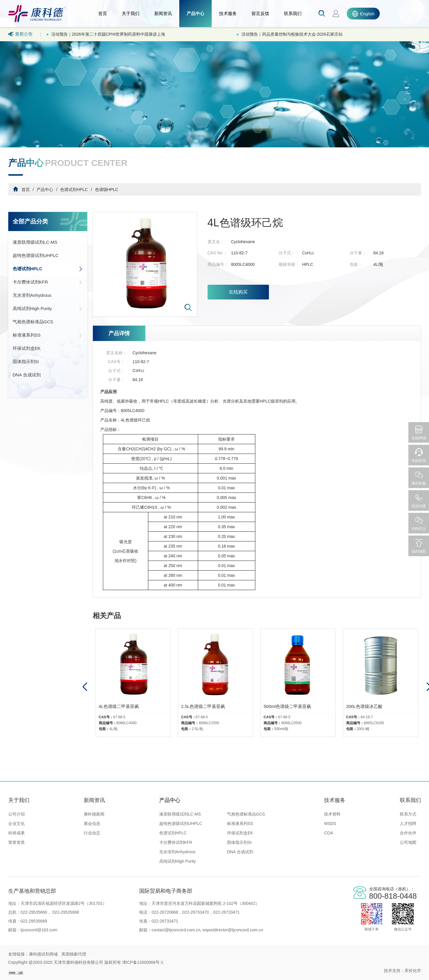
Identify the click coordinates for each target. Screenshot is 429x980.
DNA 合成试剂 (27, 375)
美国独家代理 (74, 954)
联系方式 (408, 814)
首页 (103, 13)
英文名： (216, 242)
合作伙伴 (408, 833)
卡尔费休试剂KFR (48, 282)
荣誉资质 (17, 842)
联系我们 (293, 13)
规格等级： (289, 264)
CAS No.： (218, 253)
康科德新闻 (94, 814)
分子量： (358, 253)
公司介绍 (17, 814)
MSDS (330, 823)
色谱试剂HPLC (74, 190)
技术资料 (332, 814)
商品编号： (218, 264)
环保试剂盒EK (27, 348)
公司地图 (408, 842)
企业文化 (17, 823)
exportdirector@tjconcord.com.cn (232, 930)
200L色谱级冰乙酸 (364, 706)
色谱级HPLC (107, 190)
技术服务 (228, 13)
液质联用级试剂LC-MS (35, 242)
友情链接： (19, 954)
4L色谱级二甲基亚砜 (119, 706)
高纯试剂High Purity (48, 309)
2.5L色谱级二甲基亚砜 (203, 706)
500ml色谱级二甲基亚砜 (287, 706)
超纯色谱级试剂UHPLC (36, 255)
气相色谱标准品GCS (33, 322)
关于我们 (131, 13)
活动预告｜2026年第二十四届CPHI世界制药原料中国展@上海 (108, 34)
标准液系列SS (48, 335)
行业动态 (92, 833)
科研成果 (17, 833)
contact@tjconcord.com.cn (176, 930)
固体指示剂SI (26, 361)
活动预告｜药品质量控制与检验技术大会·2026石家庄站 (292, 34)
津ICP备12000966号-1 (143, 962)
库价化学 (413, 971)
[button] (85, 687)
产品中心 (195, 13)
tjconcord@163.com (39, 930)
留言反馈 (260, 13)
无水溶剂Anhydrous (32, 295)
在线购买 (238, 292)
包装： (356, 264)
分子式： (287, 253)
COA (328, 833)
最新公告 (20, 34)
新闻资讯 (163, 13)
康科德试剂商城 (43, 954)
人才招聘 (408, 823)
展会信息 (92, 823)
